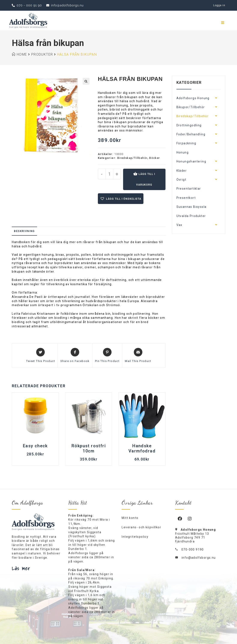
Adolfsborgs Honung (193, 98)
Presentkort (186, 198)
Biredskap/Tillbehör (132, 158)
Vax (179, 225)
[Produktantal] (109, 174)
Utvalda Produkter (191, 216)
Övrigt (181, 180)
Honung (183, 152)
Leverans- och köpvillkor (141, 527)
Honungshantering (191, 161)
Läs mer (21, 568)
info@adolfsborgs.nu (199, 558)
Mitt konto (130, 518)
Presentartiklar (189, 189)
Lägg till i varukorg (146, 179)
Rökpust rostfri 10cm (89, 448)
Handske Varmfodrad (142, 448)
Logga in (219, 5)
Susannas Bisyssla (192, 207)
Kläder (182, 171)
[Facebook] (180, 518)
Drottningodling (189, 125)
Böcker (154, 158)
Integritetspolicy (135, 537)
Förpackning (186, 143)
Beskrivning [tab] (24, 231)
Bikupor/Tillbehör (191, 107)
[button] (86, 81)
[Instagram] (190, 518)
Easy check (35, 446)
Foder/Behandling (191, 134)
